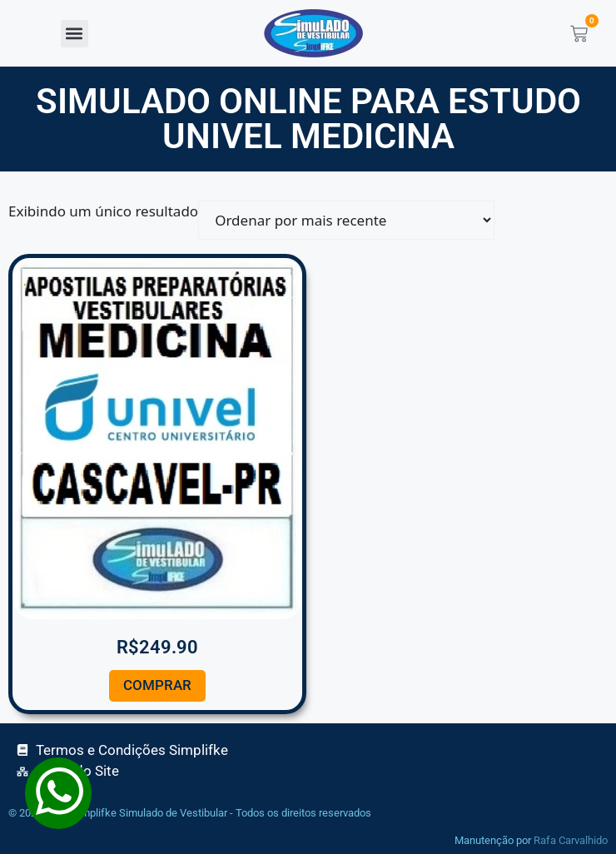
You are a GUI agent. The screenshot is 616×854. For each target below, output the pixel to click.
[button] (75, 34)
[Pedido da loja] (346, 220)
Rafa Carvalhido (571, 840)
